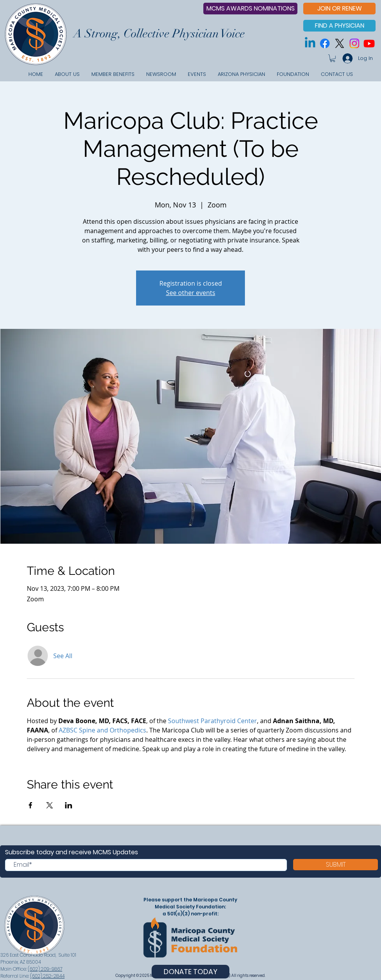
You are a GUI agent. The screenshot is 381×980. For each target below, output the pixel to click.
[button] (333, 58)
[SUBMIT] (336, 865)
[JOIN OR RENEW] (339, 9)
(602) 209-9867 (45, 969)
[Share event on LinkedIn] (69, 805)
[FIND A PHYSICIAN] (339, 26)
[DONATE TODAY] (190, 972)
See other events (191, 293)
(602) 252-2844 (47, 976)
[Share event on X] (50, 805)
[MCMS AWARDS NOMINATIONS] (250, 9)
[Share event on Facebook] (31, 805)
